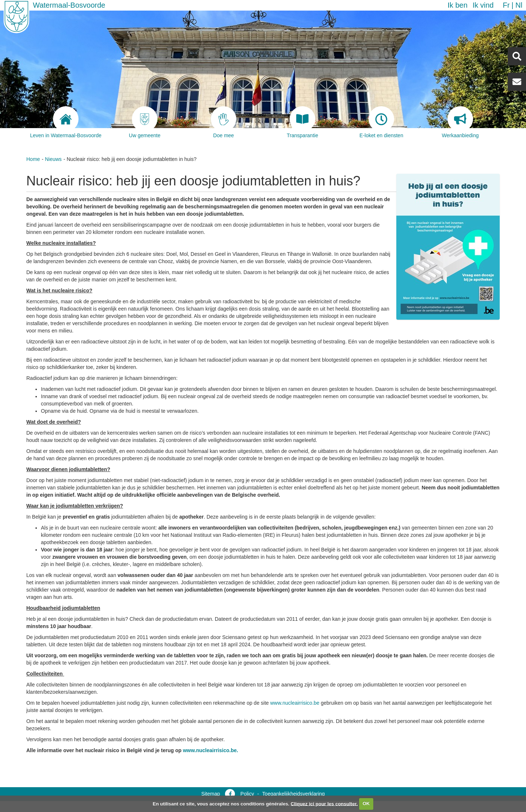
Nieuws (53, 159)
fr (506, 5)
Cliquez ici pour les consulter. (324, 803)
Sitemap (211, 794)
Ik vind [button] (483, 5)
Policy (247, 794)
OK (366, 803)
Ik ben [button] (457, 5)
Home (33, 159)
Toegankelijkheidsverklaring (294, 794)
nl (519, 5)
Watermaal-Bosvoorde (69, 5)
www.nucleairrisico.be (295, 703)
